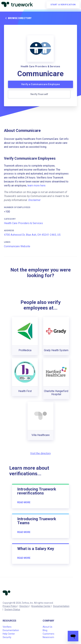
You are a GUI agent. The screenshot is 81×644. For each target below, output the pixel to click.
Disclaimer (34, 200)
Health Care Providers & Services (23, 223)
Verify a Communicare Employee (40, 84)
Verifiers (7, 627)
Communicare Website (17, 246)
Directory (24, 606)
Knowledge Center (41, 606)
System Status (12, 609)
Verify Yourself (39, 94)
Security (7, 637)
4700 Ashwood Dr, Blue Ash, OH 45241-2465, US (32, 235)
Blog (45, 630)
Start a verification (63, 5)
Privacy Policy (10, 606)
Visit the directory (40, 453)
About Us (47, 627)
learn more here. (37, 185)
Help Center (9, 634)
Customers (48, 634)
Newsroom (48, 637)
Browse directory (18, 18)
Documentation (61, 606)
